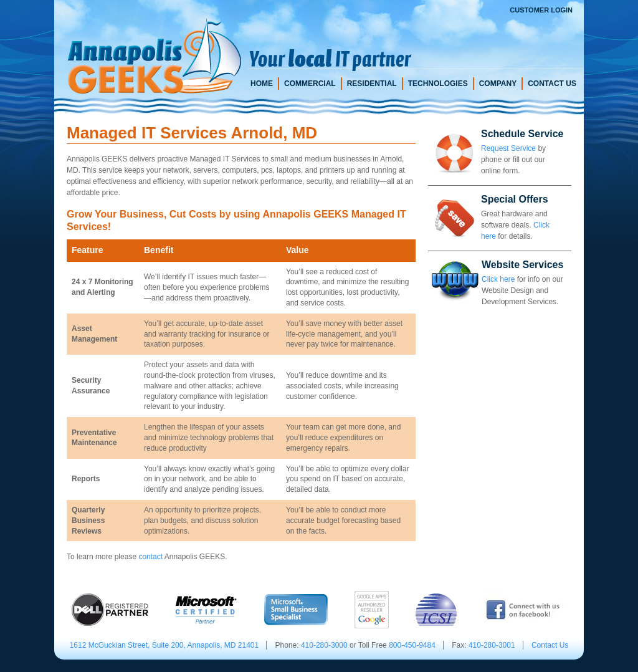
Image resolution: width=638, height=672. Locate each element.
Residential (372, 84)
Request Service (508, 148)
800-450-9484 (412, 645)
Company (498, 84)
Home (262, 84)
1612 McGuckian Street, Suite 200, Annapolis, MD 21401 (164, 645)
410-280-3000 (324, 645)
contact (150, 557)
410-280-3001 (492, 645)
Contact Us (552, 84)
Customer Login (541, 10)
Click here (498, 279)
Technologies (438, 84)
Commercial (310, 84)
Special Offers (515, 199)
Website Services (522, 265)
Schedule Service (522, 134)
